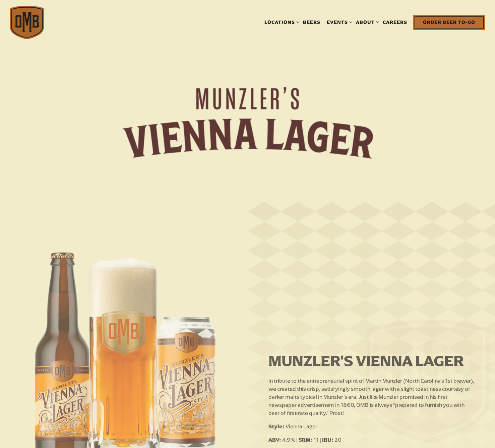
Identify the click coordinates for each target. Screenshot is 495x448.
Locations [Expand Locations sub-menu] (281, 22)
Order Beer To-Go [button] (449, 22)
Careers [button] (395, 22)
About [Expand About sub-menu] (366, 22)
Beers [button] (312, 22)
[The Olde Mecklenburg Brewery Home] (27, 22)
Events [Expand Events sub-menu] (338, 22)
